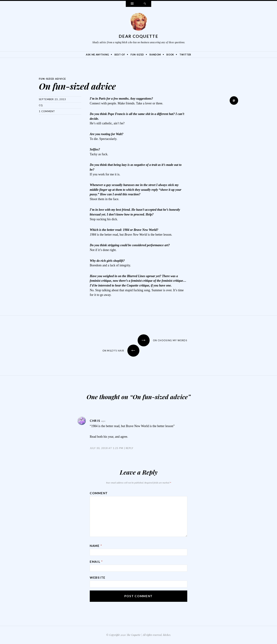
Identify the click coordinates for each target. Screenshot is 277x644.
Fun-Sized (137, 55)
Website (98, 577)
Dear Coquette (138, 36)
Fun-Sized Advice (52, 79)
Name (96, 546)
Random (155, 55)
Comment (99, 493)
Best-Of (120, 55)
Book (170, 55)
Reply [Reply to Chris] (130, 448)
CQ (41, 105)
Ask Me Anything (97, 55)
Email (96, 562)
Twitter (185, 55)
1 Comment (47, 111)
